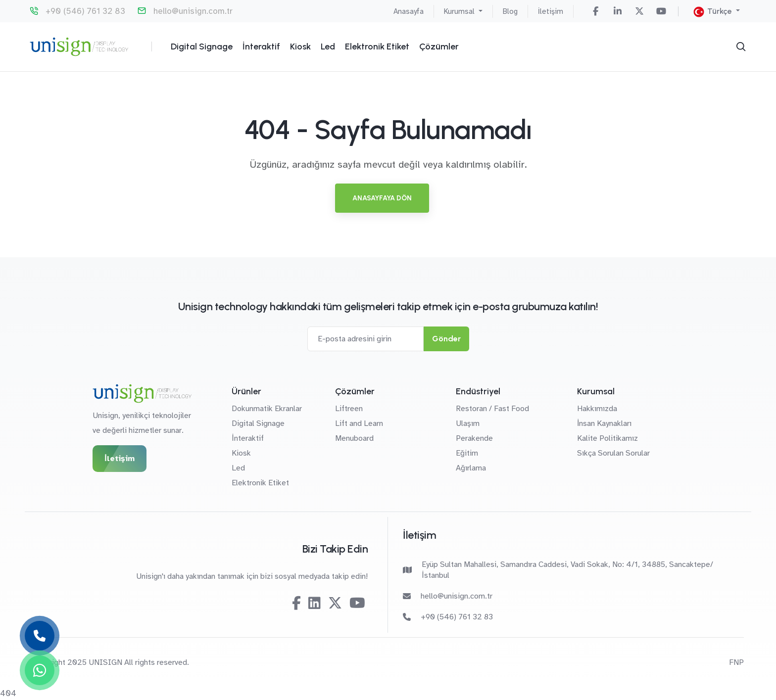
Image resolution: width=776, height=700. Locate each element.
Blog (510, 11)
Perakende (474, 438)
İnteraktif (261, 47)
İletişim (551, 11)
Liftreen (349, 409)
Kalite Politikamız (607, 438)
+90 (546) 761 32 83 (85, 11)
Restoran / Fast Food (492, 409)
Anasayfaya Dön (382, 198)
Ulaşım (468, 423)
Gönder (446, 339)
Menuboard (354, 438)
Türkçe (714, 12)
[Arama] (741, 47)
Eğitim (467, 453)
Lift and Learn (359, 423)
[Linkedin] (618, 11)
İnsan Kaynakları (604, 423)
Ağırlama (471, 468)
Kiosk (300, 47)
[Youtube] (661, 11)
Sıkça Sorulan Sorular (613, 453)
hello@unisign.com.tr (193, 11)
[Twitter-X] (639, 11)
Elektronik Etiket (377, 47)
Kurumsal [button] (460, 11)
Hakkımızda (597, 409)
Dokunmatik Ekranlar (267, 409)
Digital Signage (202, 47)
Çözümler (439, 47)
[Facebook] (596, 11)
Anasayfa (409, 11)
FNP (736, 662)
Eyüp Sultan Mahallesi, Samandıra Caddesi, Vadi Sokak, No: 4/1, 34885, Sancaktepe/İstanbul (558, 570)
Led (328, 47)
